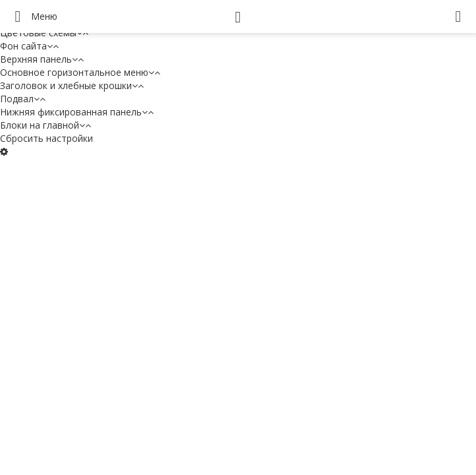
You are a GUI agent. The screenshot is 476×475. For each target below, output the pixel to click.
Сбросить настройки (46, 138)
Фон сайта (29, 46)
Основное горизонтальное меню (80, 72)
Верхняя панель (42, 59)
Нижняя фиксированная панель (77, 112)
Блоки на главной (45, 125)
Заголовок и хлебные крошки (72, 85)
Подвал (23, 99)
